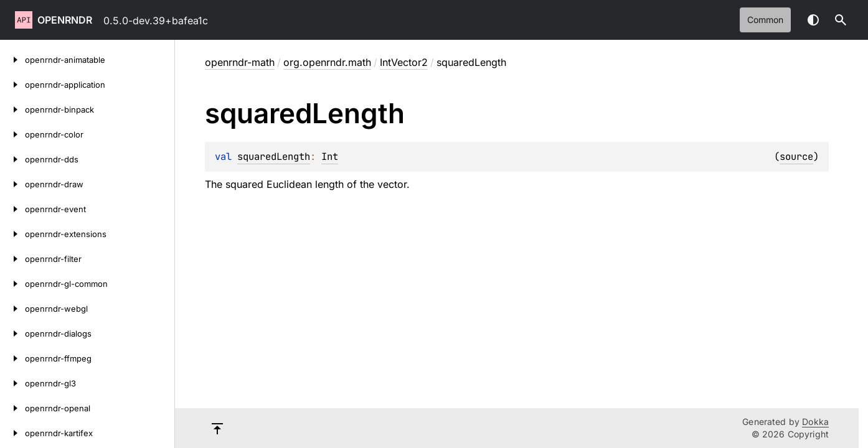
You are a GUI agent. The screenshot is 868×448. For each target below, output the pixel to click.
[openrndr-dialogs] (12, 334)
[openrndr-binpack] (12, 110)
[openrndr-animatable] (12, 60)
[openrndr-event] (12, 209)
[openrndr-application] (12, 85)
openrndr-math (240, 62)
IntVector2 (404, 62)
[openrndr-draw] (12, 184)
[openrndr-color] (12, 134)
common (765, 20)
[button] (841, 20)
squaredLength (274, 156)
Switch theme (813, 20)
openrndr (65, 20)
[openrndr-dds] (12, 159)
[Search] (841, 20)
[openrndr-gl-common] (12, 284)
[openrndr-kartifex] (12, 433)
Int (330, 156)
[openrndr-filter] (12, 259)
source (796, 156)
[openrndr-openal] (12, 408)
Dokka (815, 422)
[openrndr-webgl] (12, 309)
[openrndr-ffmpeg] (12, 358)
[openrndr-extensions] (12, 234)
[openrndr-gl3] (12, 383)
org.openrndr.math (327, 62)
